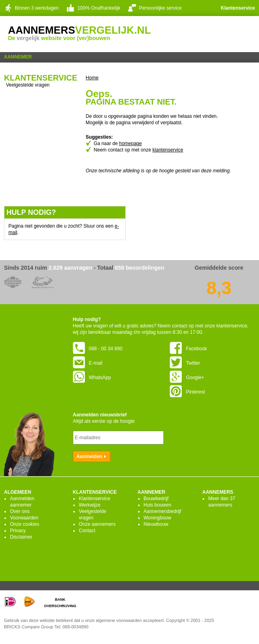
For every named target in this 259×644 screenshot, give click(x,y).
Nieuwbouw (156, 524)
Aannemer (18, 57)
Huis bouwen (158, 505)
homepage (130, 143)
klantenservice (168, 150)
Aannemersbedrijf (163, 511)
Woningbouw (158, 518)
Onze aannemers (97, 524)
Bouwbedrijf (156, 499)
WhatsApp (92, 378)
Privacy (18, 531)
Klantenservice (238, 8)
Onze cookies (25, 524)
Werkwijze (90, 505)
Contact (87, 531)
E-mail (88, 363)
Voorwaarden (24, 518)
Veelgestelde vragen (28, 85)
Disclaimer (21, 537)
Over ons (20, 511)
